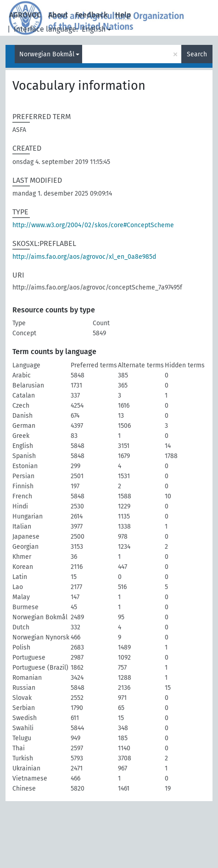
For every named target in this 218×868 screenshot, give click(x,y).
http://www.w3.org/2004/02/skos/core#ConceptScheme (93, 225)
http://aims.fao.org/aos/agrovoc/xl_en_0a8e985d (84, 257)
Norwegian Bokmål (47, 54)
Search (197, 54)
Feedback (92, 15)
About (58, 15)
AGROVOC (25, 15)
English (94, 29)
